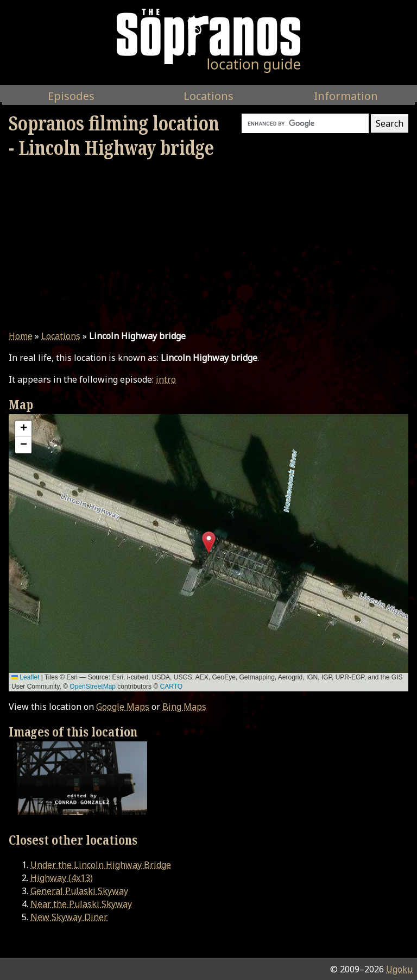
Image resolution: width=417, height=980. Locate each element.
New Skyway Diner (69, 917)
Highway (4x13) (62, 878)
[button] (209, 542)
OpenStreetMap (93, 686)
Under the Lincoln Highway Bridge (101, 865)
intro (166, 379)
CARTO (172, 686)
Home (21, 336)
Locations (61, 336)
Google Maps (123, 707)
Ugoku (399, 969)
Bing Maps (184, 707)
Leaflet (25, 677)
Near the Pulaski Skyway (81, 904)
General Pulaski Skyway (79, 891)
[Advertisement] (208, 245)
